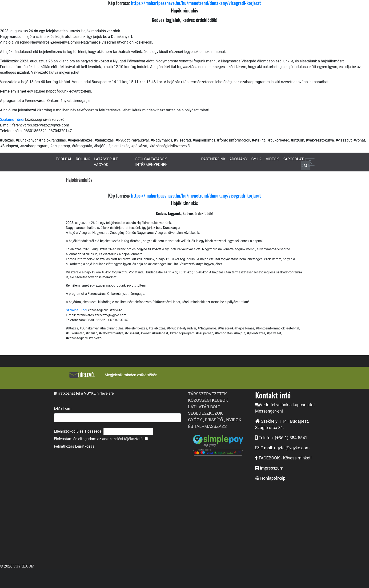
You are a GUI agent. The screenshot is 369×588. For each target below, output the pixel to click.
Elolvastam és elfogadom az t (99, 439)
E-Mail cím (63, 408)
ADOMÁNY (238, 159)
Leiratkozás (85, 446)
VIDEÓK (272, 159)
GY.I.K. (257, 159)
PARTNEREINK (213, 159)
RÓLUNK (83, 159)
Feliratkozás (64, 446)
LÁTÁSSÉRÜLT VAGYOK (106, 162)
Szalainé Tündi (12, 120)
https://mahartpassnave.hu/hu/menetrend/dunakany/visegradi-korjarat (196, 195)
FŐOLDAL (64, 159)
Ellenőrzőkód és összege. (78, 431)
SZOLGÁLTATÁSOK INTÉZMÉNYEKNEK (151, 162)
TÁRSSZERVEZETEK (207, 394)
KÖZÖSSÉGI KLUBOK (208, 400)
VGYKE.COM (24, 566)
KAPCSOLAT (293, 159)
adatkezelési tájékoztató (122, 439)
